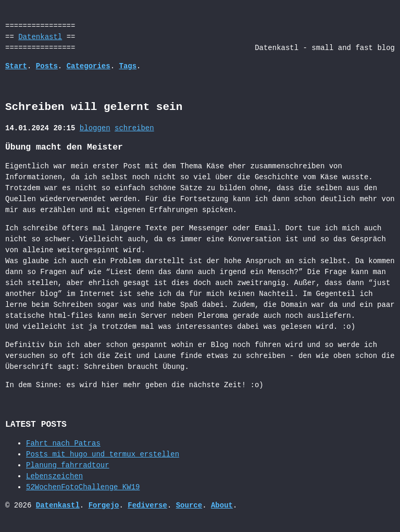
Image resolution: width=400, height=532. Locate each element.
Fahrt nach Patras (63, 444)
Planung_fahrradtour (68, 466)
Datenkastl (40, 37)
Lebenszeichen (54, 477)
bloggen (95, 128)
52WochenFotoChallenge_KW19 (83, 487)
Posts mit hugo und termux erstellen (103, 455)
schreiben (134, 128)
